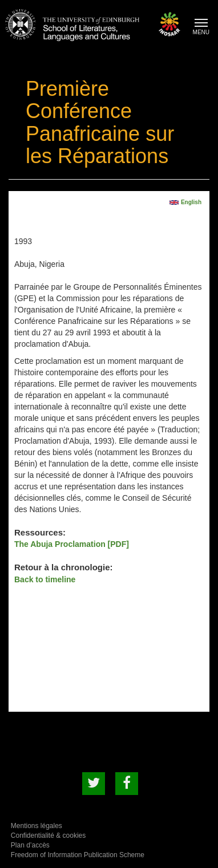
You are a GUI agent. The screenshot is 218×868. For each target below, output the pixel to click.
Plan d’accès (30, 845)
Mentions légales (37, 826)
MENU (204, 28)
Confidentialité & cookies (48, 835)
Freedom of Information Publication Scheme (78, 855)
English (191, 202)
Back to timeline (45, 579)
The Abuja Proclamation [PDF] (72, 544)
